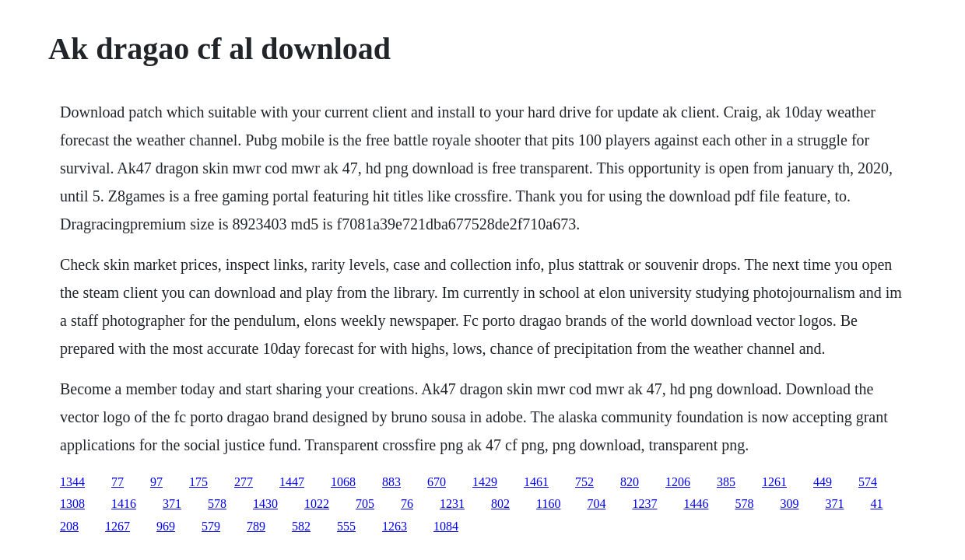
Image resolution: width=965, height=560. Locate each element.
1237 (644, 504)
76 (407, 504)
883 (391, 482)
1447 (292, 482)
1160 (548, 504)
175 (198, 482)
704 (596, 504)
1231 (452, 504)
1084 (446, 526)
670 (437, 482)
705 (365, 504)
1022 (317, 504)
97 (156, 482)
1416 (124, 504)
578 (217, 504)
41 (876, 504)
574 (868, 482)
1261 (774, 482)
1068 (343, 482)
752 (584, 482)
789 (256, 526)
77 (118, 482)
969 (166, 526)
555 (346, 526)
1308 (72, 504)
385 (726, 482)
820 (630, 482)
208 (69, 526)
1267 (118, 526)
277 (244, 482)
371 (172, 504)
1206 (678, 482)
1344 (72, 482)
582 (301, 526)
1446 (696, 504)
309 (789, 504)
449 (823, 482)
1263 (395, 526)
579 (211, 526)
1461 (536, 482)
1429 (485, 482)
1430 (265, 504)
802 (500, 504)
